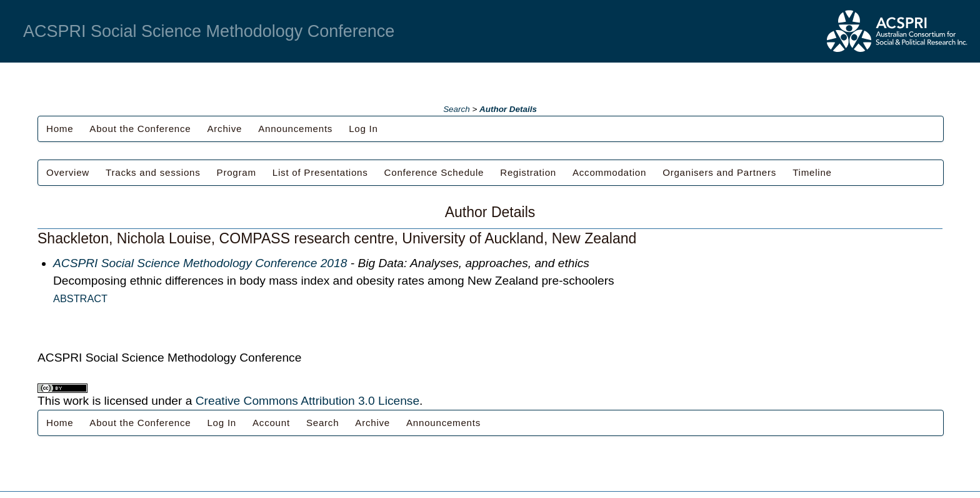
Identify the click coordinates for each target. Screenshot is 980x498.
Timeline (812, 172)
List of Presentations (320, 172)
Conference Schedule (434, 172)
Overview (68, 172)
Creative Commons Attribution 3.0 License (307, 401)
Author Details (508, 109)
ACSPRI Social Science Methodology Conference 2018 (200, 263)
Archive (224, 129)
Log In (363, 129)
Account (271, 423)
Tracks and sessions (153, 172)
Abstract (80, 298)
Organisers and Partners (719, 172)
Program (237, 172)
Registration (528, 172)
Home (60, 129)
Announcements (295, 129)
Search (457, 109)
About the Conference (140, 129)
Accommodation (609, 172)
